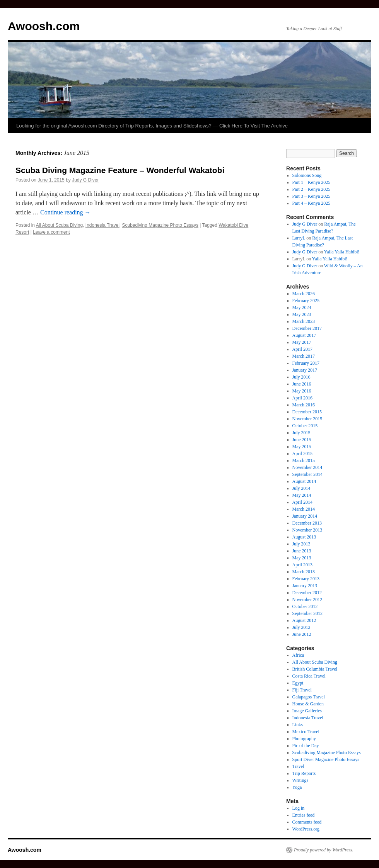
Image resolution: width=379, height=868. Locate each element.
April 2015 (302, 454)
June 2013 (302, 551)
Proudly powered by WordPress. (324, 850)
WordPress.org (306, 829)
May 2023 (302, 314)
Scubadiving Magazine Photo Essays (160, 225)
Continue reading (66, 212)
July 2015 (301, 433)
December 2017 (307, 328)
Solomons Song (307, 175)
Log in (299, 808)
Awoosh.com (44, 26)
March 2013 (304, 572)
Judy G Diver (85, 180)
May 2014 (302, 495)
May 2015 (302, 447)
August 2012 (304, 620)
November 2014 (307, 467)
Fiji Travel (302, 690)
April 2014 (302, 502)
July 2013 (301, 544)
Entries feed (304, 815)
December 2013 (307, 523)
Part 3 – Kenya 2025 (312, 196)
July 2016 (301, 377)
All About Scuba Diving (59, 225)
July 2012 (301, 627)
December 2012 (307, 593)
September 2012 (307, 613)
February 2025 (306, 301)
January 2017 (305, 370)
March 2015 (304, 460)
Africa (298, 655)
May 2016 (302, 391)
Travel (298, 766)
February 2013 (306, 579)
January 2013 (305, 586)
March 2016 (304, 405)
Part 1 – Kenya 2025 (312, 182)
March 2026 (304, 294)
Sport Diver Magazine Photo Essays (326, 759)
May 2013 (302, 558)
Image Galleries (307, 711)
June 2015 (302, 440)
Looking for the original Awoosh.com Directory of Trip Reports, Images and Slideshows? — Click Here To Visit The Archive (152, 126)
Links (298, 725)
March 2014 (304, 509)
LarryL (299, 238)
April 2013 (302, 565)
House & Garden (308, 704)
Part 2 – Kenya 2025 (312, 189)
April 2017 (302, 349)
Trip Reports (304, 773)
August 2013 (304, 537)
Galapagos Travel (309, 697)
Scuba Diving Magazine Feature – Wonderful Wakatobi (120, 170)
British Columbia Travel (315, 669)
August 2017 (304, 335)
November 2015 (307, 419)
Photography (304, 739)
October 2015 (305, 426)
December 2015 (307, 412)
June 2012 (302, 634)
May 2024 (302, 307)
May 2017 (302, 342)
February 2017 (306, 363)
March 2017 (304, 356)
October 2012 (305, 606)
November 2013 (307, 530)
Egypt (298, 683)
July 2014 (301, 488)
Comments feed (307, 822)
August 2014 (304, 481)
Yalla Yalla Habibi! (342, 252)
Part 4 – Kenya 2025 (312, 203)
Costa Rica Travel (309, 676)
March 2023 (304, 321)
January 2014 (305, 516)
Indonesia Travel (102, 225)
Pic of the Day (306, 746)
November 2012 (307, 600)
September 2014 (307, 474)
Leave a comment (51, 232)
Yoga (297, 787)
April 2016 (302, 398)
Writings (300, 780)
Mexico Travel (306, 732)
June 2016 (302, 384)
